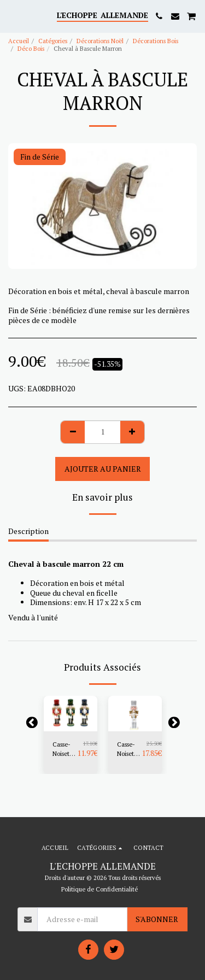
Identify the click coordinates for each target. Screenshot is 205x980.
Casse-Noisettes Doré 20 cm (129, 749)
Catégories (53, 41)
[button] (12, 16)
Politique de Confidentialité (99, 889)
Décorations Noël (100, 41)
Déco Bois (31, 48)
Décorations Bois (156, 41)
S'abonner (157, 919)
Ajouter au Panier (103, 469)
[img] (71, 714)
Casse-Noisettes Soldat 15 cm (65, 749)
